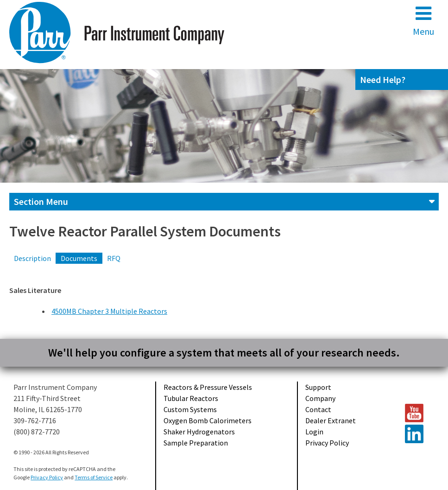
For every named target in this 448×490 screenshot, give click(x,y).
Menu (423, 21)
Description (32, 258)
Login (314, 432)
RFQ (114, 258)
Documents (79, 258)
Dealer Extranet (331, 420)
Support (318, 387)
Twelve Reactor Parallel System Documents (145, 231)
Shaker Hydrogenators (199, 432)
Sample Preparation (196, 443)
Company (320, 398)
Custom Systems (190, 409)
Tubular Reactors (191, 398)
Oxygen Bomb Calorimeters (208, 420)
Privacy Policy (327, 443)
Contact (318, 409)
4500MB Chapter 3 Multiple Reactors (109, 311)
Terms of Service (94, 477)
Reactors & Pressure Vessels (208, 387)
